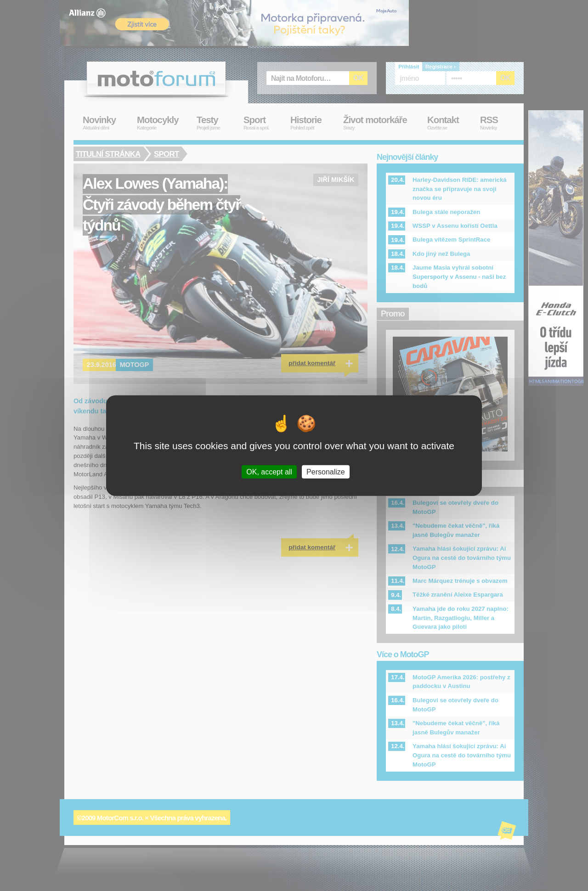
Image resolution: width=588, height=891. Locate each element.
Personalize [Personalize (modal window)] (326, 471)
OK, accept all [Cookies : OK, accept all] (269, 471)
